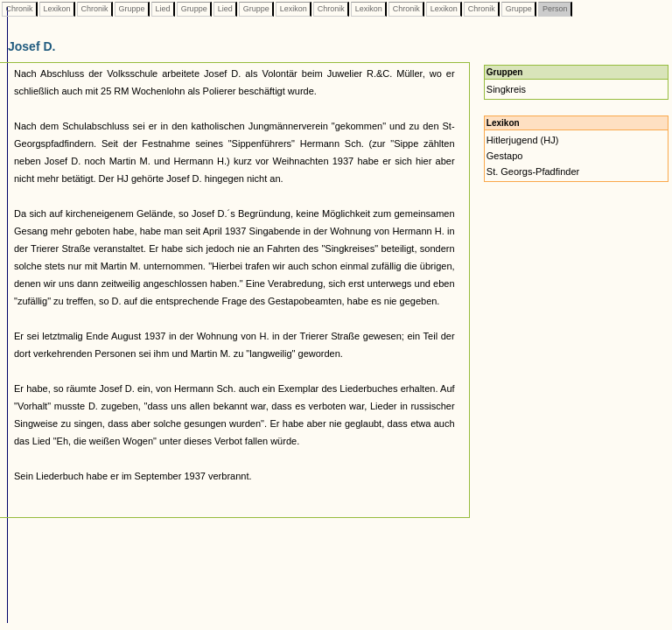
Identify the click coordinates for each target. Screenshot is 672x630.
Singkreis (506, 89)
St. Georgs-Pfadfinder (533, 171)
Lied (163, 9)
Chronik (19, 9)
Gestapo (505, 156)
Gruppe (132, 9)
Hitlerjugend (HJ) (523, 140)
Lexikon (57, 9)
